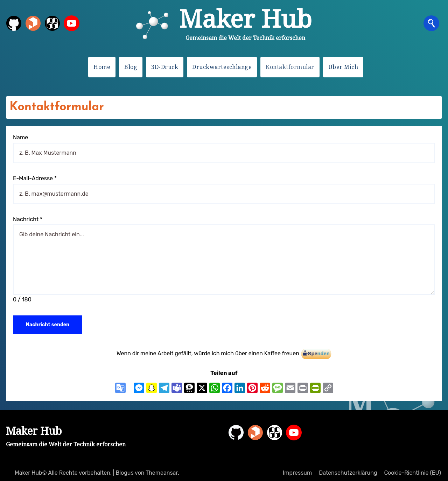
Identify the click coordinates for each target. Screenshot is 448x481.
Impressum (297, 473)
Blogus (124, 473)
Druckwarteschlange (222, 67)
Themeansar (162, 473)
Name (20, 137)
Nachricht (28, 219)
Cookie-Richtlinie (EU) (412, 473)
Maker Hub (245, 18)
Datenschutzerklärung (348, 473)
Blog (131, 67)
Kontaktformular (290, 67)
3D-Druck (165, 67)
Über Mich (343, 67)
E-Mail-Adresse (35, 178)
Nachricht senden (48, 325)
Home (102, 67)
